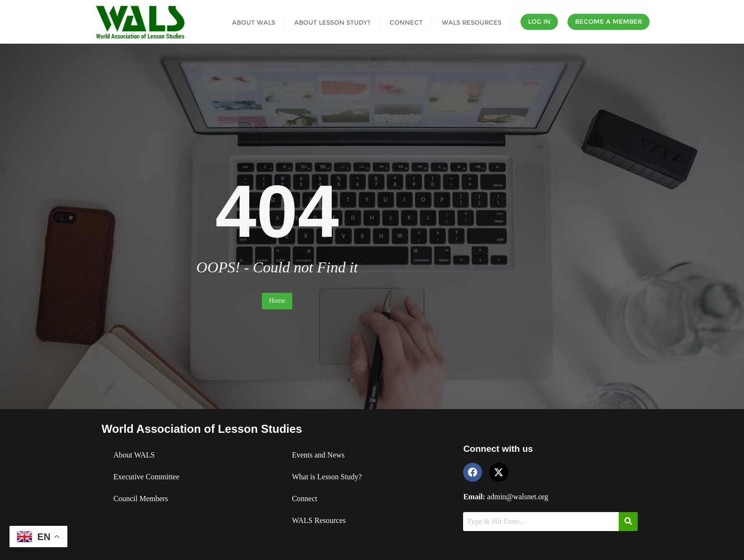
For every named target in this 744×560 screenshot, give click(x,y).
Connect (304, 499)
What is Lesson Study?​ (327, 477)
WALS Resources (319, 520)
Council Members (141, 499)
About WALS (134, 455)
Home (277, 301)
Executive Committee (146, 477)
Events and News (318, 455)
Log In (539, 21)
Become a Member (609, 21)
